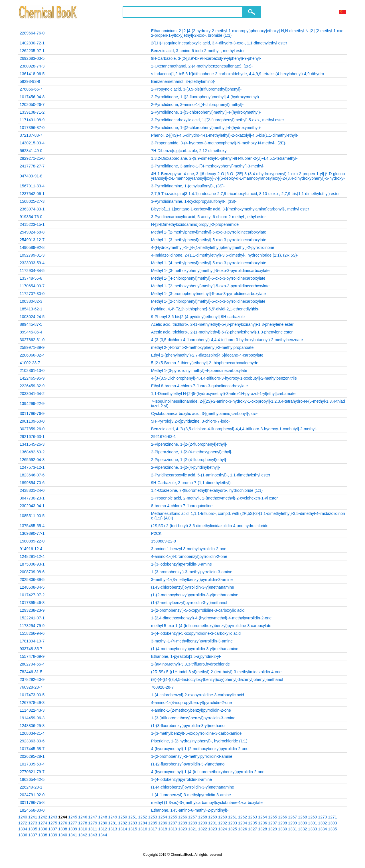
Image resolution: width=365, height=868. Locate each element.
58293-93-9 (30, 81)
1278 (83, 823)
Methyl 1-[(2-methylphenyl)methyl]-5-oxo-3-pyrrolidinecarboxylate (209, 232)
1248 (103, 817)
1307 (53, 829)
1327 (253, 829)
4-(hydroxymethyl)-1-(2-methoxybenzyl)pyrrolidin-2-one (200, 749)
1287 (173, 823)
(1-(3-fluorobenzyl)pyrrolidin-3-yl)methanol (188, 726)
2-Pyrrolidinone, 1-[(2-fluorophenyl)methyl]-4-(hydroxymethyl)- (206, 97)
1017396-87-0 (32, 128)
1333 (312, 829)
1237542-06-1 (32, 194)
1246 (83, 817)
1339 (53, 835)
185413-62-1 (31, 309)
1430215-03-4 (32, 143)
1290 (203, 823)
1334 (322, 829)
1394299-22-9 (32, 404)
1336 (23, 835)
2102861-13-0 (32, 370)
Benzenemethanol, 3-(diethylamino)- (183, 81)
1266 (282, 817)
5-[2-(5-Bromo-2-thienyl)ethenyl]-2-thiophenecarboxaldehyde (205, 363)
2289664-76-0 (32, 33)
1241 (33, 817)
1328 (262, 829)
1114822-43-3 (32, 710)
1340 (63, 835)
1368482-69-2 (32, 452)
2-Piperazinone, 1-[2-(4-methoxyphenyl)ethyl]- (192, 452)
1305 (33, 829)
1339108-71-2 (32, 112)
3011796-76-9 (32, 413)
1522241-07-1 (32, 618)
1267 (292, 817)
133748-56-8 (31, 278)
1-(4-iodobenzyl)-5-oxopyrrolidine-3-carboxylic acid (196, 633)
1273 (33, 823)
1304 (23, 829)
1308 (63, 829)
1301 (312, 823)
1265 (272, 817)
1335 (332, 829)
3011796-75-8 (32, 803)
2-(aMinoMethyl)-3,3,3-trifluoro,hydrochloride (190, 664)
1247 (93, 817)
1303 (332, 823)
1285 (153, 823)
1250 (122, 817)
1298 (282, 823)
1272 (23, 823)
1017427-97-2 (32, 595)
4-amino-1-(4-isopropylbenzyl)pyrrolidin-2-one (191, 703)
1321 (193, 829)
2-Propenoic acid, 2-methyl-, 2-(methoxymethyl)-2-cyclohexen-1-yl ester (214, 498)
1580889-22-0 (32, 541)
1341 (73, 835)
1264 (262, 817)
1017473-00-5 (32, 695)
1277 (73, 823)
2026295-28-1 (32, 756)
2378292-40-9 (32, 679)
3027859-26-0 (32, 429)
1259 (213, 817)
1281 (112, 823)
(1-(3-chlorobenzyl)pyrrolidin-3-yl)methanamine (193, 587)
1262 (243, 817)
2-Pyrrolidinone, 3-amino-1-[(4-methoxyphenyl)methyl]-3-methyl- (208, 166)
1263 (253, 817)
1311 (93, 829)
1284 (143, 823)
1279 (93, 823)
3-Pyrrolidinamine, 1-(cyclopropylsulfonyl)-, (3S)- (194, 201)
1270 (322, 817)
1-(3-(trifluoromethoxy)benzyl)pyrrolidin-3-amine (193, 718)
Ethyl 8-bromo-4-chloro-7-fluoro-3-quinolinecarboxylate (199, 386)
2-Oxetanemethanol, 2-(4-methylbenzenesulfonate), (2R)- (202, 66)
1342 (83, 835)
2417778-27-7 (32, 166)
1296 (262, 823)
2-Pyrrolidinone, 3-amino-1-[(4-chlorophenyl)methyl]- (197, 105)
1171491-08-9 (32, 120)
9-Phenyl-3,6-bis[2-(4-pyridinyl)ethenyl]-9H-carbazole (198, 317)
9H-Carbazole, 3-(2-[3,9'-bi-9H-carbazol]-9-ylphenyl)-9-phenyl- (206, 58)
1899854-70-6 (32, 483)
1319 (173, 829)
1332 (302, 829)
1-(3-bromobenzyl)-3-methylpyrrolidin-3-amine (192, 572)
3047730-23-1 (32, 498)
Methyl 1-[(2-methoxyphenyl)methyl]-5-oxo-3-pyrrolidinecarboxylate (210, 286)
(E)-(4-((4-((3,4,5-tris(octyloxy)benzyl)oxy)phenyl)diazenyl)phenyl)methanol (217, 679)
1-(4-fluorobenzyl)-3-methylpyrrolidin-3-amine (191, 795)
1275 (53, 823)
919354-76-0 (31, 217)
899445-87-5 (31, 324)
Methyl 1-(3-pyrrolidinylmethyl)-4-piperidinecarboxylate (199, 370)
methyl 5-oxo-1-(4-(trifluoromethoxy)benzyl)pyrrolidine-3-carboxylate (211, 626)
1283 (133, 823)
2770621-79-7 (32, 772)
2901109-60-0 (32, 421)
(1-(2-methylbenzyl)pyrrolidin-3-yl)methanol (189, 603)
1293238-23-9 (32, 610)
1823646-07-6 (32, 475)
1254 (163, 817)
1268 (302, 817)
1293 (233, 823)
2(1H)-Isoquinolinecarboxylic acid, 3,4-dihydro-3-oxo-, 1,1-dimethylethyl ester (219, 43)
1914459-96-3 (32, 718)
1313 (112, 829)
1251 (133, 817)
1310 (83, 829)
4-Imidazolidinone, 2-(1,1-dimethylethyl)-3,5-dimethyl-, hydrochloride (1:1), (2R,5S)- (225, 255)
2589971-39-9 (32, 347)
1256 (183, 817)
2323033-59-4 (32, 263)
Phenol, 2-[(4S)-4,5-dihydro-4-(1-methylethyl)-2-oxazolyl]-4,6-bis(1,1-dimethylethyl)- (225, 135)
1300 (302, 823)
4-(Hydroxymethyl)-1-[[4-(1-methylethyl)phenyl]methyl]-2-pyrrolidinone (213, 247)
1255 (173, 817)
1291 (213, 823)
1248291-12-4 (32, 556)
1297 (272, 823)
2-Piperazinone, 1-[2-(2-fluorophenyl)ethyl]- (189, 444)
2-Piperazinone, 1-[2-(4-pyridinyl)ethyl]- (186, 467)
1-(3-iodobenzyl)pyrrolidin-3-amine (182, 564)
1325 (233, 829)
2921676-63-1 (32, 437)
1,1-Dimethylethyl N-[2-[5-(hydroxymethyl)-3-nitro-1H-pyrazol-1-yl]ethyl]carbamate (223, 394)
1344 (103, 835)
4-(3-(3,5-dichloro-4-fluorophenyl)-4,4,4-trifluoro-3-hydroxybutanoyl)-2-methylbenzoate (227, 340)
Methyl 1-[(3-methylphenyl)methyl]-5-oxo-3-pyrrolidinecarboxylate (209, 240)
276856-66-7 (31, 89)
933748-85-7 (31, 649)
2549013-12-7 (32, 240)
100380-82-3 (31, 301)
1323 (213, 829)
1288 (183, 823)
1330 (282, 829)
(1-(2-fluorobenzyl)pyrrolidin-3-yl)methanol (188, 764)
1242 (43, 817)
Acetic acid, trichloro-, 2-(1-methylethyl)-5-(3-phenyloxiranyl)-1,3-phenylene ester (222, 324)
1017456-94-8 (32, 97)
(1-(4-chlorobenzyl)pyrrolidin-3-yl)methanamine (193, 787)
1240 (23, 817)
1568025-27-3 (32, 201)
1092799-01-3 (32, 255)
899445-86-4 (31, 332)
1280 (103, 823)
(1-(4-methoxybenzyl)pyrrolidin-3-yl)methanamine (195, 649)
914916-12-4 (31, 549)
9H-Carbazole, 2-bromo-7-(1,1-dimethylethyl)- (191, 483)
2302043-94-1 (32, 506)
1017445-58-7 (32, 749)
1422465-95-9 (32, 378)
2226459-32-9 (32, 386)
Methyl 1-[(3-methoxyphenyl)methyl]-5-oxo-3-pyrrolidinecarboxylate (210, 271)
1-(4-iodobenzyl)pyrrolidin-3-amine (182, 779)
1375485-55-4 (32, 526)
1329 (272, 829)
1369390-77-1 (32, 533)
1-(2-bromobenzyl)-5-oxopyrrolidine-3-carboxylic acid (198, 610)
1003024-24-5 (32, 317)
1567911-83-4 (32, 186)
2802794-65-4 (32, 664)
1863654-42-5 (32, 779)
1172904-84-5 (32, 271)
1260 (223, 817)
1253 (153, 817)
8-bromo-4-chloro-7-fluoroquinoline (182, 506)
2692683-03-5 (32, 58)
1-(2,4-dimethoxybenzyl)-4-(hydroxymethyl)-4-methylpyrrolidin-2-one (211, 618)
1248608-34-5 (32, 587)
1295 (253, 823)
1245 (73, 817)
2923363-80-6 (32, 741)
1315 (133, 829)
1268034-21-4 (32, 733)
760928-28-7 (31, 687)
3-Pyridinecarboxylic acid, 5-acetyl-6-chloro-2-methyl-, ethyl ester (208, 217)
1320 (183, 829)
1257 (193, 817)
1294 (243, 823)
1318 (163, 829)
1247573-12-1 (32, 467)
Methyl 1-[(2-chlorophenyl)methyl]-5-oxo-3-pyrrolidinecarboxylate (208, 301)
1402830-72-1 (32, 43)
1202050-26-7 (32, 105)
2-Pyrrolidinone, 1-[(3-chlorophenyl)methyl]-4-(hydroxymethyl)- (206, 112)
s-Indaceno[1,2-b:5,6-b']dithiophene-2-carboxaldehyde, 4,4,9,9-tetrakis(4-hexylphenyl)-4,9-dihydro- (238, 74)
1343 (93, 835)
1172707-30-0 (32, 294)
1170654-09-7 (32, 286)
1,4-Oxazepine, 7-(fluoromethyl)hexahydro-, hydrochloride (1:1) (207, 490)
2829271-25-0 (32, 158)
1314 (122, 829)
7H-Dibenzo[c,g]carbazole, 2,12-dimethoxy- (189, 151)
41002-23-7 (30, 363)
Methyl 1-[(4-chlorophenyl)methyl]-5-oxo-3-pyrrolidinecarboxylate (208, 278)
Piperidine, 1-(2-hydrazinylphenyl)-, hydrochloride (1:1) (199, 741)
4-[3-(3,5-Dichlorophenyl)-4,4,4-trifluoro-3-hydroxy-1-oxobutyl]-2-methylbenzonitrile (224, 378)
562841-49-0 (31, 151)
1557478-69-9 (32, 656)
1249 (112, 817)
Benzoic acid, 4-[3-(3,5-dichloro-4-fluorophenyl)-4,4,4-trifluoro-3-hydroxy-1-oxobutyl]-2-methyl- (234, 429)
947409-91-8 (31, 176)
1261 (233, 817)
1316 (143, 829)
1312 (103, 829)
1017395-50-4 (32, 764)
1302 (322, 823)
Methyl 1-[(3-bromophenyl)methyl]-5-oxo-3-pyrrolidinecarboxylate (208, 294)
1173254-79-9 (32, 626)
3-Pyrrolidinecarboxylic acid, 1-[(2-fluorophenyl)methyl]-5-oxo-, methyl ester (218, 120)
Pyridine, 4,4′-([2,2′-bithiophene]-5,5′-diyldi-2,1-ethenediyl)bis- (205, 309)
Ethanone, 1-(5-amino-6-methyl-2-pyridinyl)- (190, 810)
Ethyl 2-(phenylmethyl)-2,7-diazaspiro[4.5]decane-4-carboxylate (207, 355)
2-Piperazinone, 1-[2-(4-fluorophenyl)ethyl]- (189, 460)
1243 (53, 817)
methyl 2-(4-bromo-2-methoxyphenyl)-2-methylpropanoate (202, 347)
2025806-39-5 (32, 580)
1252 (143, 817)
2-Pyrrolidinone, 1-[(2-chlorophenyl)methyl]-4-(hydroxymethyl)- (206, 128)
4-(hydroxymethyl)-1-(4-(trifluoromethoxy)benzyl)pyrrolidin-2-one (208, 772)
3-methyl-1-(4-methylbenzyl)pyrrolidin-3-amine (192, 641)
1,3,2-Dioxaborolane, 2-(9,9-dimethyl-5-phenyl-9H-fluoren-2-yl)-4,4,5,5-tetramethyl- (224, 158)
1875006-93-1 (32, 564)
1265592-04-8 (32, 460)
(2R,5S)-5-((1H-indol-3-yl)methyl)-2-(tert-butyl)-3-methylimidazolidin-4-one (216, 672)
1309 (73, 829)
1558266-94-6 (32, 633)
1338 (43, 835)
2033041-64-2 (32, 394)
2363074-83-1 (32, 209)
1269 (312, 817)
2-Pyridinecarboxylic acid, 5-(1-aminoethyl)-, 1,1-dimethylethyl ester (211, 475)
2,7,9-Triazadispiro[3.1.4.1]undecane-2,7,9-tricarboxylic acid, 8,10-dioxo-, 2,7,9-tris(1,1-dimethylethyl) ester (246, 194)
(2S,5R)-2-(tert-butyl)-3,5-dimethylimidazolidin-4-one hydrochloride (210, 526)
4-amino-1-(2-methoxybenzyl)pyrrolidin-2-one (191, 710)
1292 (223, 823)
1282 (122, 823)
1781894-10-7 (32, 641)
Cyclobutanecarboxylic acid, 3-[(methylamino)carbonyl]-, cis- (204, 413)
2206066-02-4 (32, 355)
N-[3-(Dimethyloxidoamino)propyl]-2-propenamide (195, 224)
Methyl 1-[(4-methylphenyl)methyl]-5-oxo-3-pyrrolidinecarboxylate (209, 263)
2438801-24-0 (32, 490)
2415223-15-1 (32, 224)
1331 (292, 829)
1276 (63, 823)
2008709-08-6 (32, 572)
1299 (292, 823)
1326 (243, 829)
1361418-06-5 (32, 74)
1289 (193, 823)
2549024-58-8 (32, 232)
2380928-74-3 (32, 66)
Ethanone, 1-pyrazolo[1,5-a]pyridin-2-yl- (186, 656)
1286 (163, 823)
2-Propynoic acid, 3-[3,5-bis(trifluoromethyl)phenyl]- (196, 89)
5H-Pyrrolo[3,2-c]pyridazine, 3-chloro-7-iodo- (190, 421)
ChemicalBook (48, 12)
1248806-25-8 (32, 726)
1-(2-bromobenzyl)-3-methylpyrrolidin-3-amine (192, 756)
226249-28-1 (31, 787)
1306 (43, 829)
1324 (223, 829)
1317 (153, 829)
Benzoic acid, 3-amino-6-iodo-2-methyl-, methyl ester (198, 51)
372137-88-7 (31, 135)
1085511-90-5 (32, 516)
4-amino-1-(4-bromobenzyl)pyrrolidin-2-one (189, 556)
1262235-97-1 (32, 51)
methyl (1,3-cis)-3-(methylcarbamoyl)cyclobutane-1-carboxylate (207, 803)
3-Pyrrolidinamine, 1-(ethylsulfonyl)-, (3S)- (188, 186)
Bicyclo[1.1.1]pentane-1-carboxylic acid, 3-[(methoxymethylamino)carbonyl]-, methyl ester (230, 209)
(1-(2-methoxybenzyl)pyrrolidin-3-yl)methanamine (195, 595)
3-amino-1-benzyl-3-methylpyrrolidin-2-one (189, 549)
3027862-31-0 (32, 340)
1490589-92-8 (32, 247)
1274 (43, 823)
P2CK (156, 533)
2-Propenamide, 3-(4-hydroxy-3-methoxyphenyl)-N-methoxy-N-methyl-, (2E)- (219, 143)
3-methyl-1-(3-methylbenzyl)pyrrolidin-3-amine (192, 580)
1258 (203, 817)
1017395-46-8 (32, 603)
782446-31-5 (31, 672)
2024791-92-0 (32, 795)
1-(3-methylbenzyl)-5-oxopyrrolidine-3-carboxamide (196, 733)
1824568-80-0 (32, 810)
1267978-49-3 (32, 703)
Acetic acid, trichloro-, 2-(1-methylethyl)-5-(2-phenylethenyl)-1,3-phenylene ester (222, 332)
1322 (203, 829)
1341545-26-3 (32, 444)
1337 (33, 835)
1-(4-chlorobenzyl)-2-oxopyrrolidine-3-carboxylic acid (198, 695)
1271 (332, 817)
